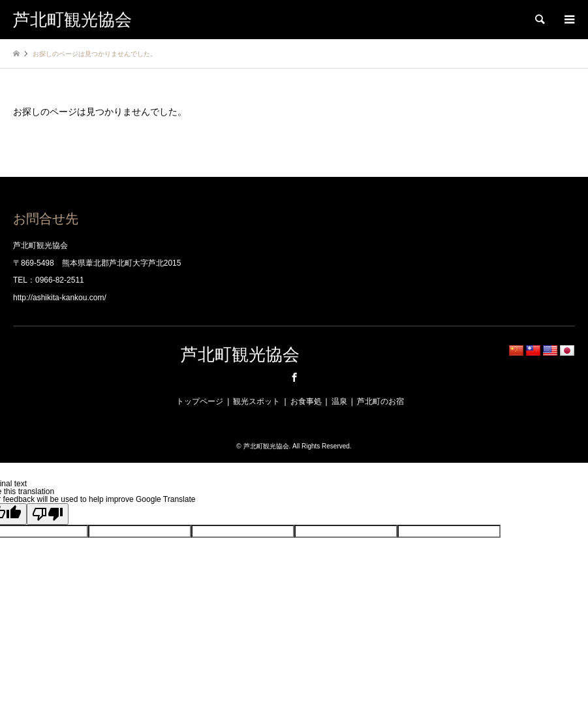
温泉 (339, 401)
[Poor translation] (48, 514)
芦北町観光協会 (240, 355)
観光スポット (256, 401)
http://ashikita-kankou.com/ (60, 298)
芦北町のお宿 (380, 401)
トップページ (200, 401)
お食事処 (306, 401)
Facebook (294, 377)
